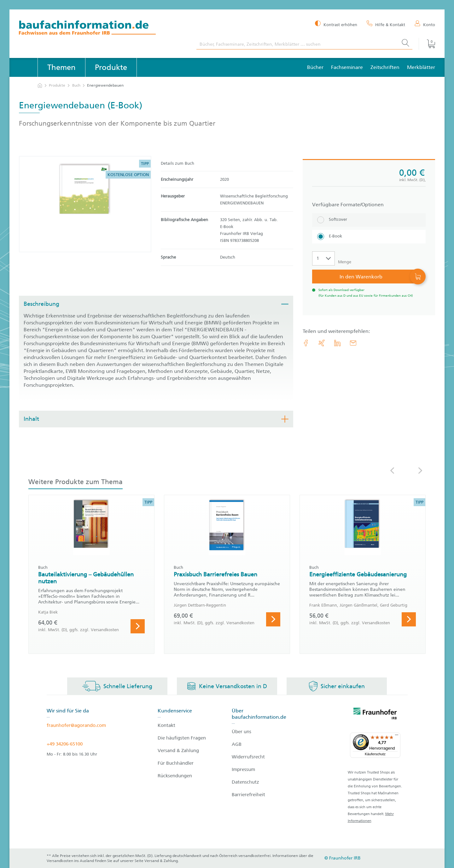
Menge (345, 262)
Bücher (315, 67)
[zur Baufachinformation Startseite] (103, 29)
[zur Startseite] (40, 86)
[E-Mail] (353, 343)
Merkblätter (421, 67)
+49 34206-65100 (65, 744)
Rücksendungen (175, 776)
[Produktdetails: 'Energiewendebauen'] (85, 204)
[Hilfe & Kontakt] (386, 24)
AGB (237, 744)
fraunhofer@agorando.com (76, 725)
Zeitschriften (385, 67)
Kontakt (166, 725)
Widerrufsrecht (248, 757)
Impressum (243, 769)
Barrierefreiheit (248, 795)
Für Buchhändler (176, 763)
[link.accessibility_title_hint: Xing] (322, 343)
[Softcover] (369, 220)
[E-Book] (369, 237)
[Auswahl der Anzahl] (323, 258)
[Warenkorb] (427, 44)
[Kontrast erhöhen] (336, 24)
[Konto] (425, 24)
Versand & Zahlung (178, 751)
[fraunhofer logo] (375, 715)
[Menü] (397, 736)
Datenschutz (245, 782)
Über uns (242, 732)
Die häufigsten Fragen (182, 738)
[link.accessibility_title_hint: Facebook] (306, 343)
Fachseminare (347, 67)
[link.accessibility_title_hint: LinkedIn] (337, 343)
